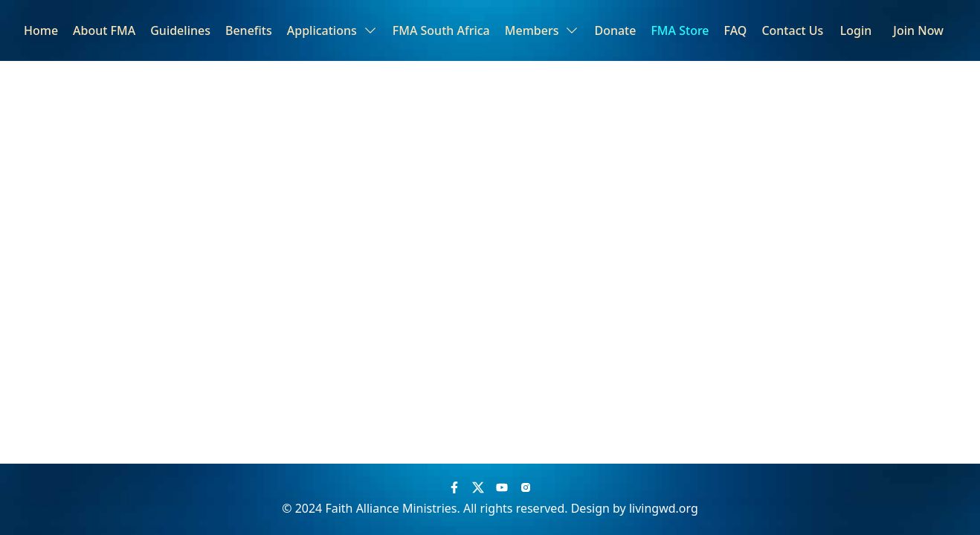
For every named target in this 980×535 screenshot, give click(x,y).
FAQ (736, 30)
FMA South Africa (441, 30)
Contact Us (792, 30)
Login (856, 30)
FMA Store (680, 30)
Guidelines (180, 30)
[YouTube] (502, 487)
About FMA (104, 30)
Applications (332, 30)
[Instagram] (526, 487)
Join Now (918, 30)
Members (542, 30)
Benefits (249, 30)
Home (41, 30)
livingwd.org (664, 508)
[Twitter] (478, 487)
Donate (615, 30)
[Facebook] (454, 487)
